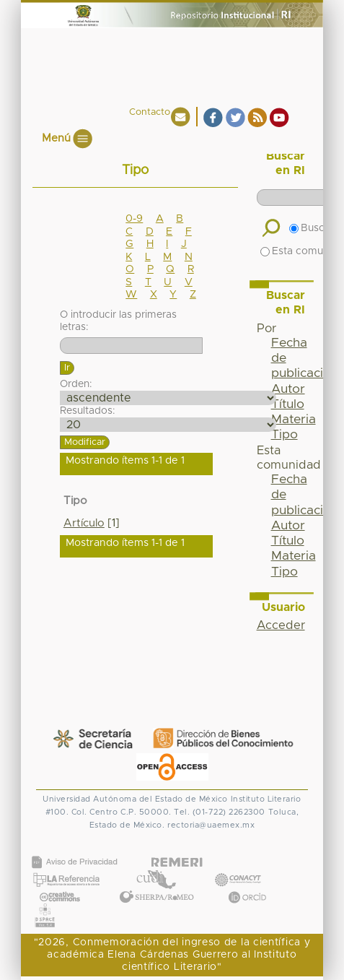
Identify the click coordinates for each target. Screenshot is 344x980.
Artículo (84, 523)
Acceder (281, 625)
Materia (294, 420)
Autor (288, 389)
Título (288, 404)
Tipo (285, 435)
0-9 (134, 219)
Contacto (150, 112)
